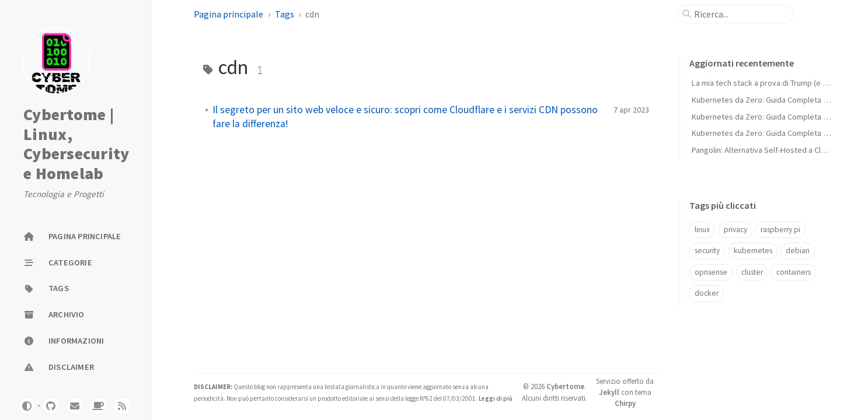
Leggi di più (495, 398)
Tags (285, 14)
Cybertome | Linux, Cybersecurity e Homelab (76, 144)
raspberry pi (780, 230)
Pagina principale (229, 14)
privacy (735, 230)
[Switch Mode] (27, 406)
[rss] (122, 406)
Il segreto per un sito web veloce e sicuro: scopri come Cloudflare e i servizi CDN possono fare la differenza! (405, 117)
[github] (51, 406)
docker (707, 293)
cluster (752, 272)
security (707, 251)
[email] (75, 406)
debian (798, 251)
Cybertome (565, 386)
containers (794, 272)
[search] (740, 14)
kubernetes (753, 251)
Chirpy (625, 403)
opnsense (711, 272)
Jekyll (609, 392)
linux (702, 230)
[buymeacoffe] (98, 406)
